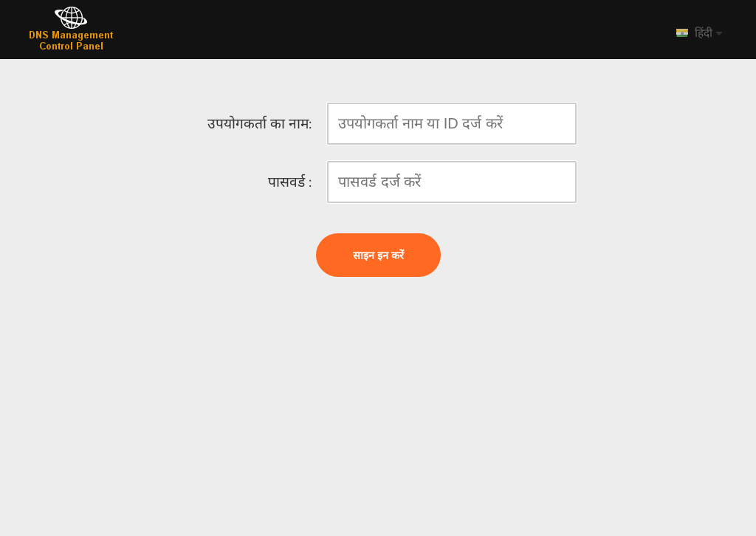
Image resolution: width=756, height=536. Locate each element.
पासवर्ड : (290, 182)
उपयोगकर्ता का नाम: (260, 124)
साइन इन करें (378, 255)
